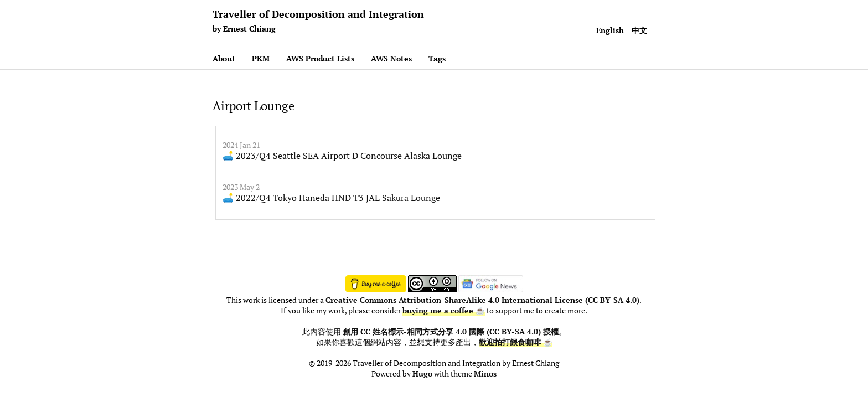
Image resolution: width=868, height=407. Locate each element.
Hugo (422, 374)
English (610, 30)
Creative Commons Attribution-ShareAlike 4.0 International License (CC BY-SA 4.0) (482, 300)
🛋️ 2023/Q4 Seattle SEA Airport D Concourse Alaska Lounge (342, 156)
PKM (261, 58)
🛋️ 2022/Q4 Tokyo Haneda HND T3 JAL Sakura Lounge (331, 198)
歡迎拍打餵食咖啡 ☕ (516, 342)
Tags (437, 58)
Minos (485, 374)
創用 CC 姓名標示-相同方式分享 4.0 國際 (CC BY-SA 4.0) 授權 (451, 332)
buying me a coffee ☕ (444, 311)
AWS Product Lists (320, 58)
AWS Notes (391, 58)
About (224, 58)
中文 (639, 30)
